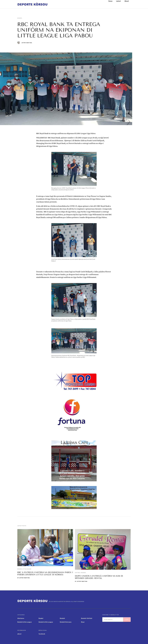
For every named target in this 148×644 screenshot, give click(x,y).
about (19, 634)
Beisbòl (62, 618)
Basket (41, 618)
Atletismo (21, 618)
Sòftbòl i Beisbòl (81, 573)
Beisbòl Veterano (66, 622)
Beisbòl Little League (24, 569)
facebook (42, 634)
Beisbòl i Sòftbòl (87, 618)
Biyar (83, 622)
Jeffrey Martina (27, 43)
